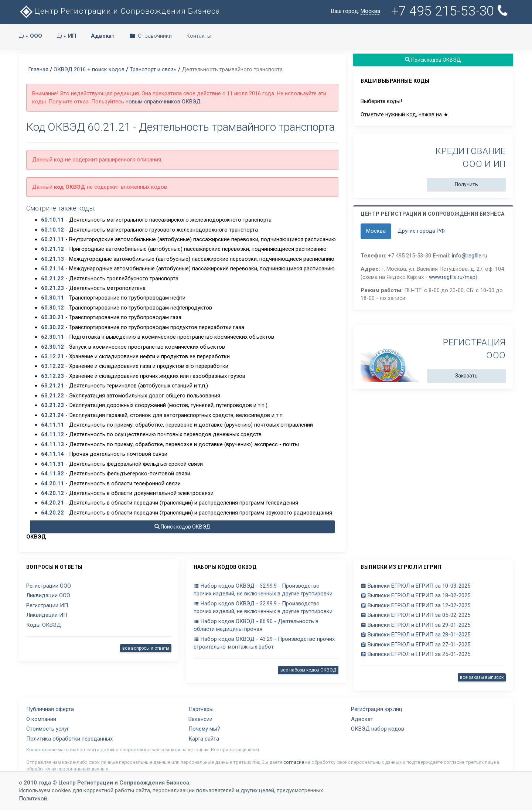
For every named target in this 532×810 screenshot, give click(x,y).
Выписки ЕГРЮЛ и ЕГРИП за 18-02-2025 (415, 595)
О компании (41, 719)
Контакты (199, 36)
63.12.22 (52, 366)
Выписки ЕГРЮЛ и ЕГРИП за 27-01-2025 (415, 645)
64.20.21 (52, 503)
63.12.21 (52, 356)
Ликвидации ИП (47, 615)
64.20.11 (52, 483)
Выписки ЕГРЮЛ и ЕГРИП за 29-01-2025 (415, 625)
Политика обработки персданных (69, 739)
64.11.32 (52, 474)
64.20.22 (52, 513)
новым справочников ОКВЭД (163, 102)
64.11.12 (52, 434)
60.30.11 (52, 298)
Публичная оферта (50, 709)
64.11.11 (52, 425)
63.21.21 (52, 386)
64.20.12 (52, 493)
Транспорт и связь (153, 69)
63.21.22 (52, 396)
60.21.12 (52, 249)
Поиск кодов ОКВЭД (183, 527)
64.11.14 (52, 454)
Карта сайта (204, 739)
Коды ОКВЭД (44, 625)
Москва (376, 231)
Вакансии (200, 719)
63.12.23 (52, 376)
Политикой (33, 799)
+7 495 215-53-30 (451, 11)
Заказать (466, 376)
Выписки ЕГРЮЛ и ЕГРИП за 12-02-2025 (415, 605)
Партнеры (201, 709)
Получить (466, 184)
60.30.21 (52, 317)
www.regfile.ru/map (452, 277)
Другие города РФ (421, 231)
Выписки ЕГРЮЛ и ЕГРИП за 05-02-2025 (415, 615)
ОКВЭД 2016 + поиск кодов (89, 69)
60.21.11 (52, 239)
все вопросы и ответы (146, 648)
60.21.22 (52, 278)
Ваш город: (356, 11)
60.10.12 (52, 230)
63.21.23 (52, 405)
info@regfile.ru (470, 256)
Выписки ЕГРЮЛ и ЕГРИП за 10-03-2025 (415, 586)
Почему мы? (204, 729)
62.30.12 (52, 347)
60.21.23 (52, 288)
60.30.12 (52, 308)
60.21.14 (52, 269)
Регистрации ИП (47, 605)
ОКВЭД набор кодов (378, 729)
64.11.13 (52, 444)
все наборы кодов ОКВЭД (308, 670)
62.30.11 (52, 337)
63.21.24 (52, 415)
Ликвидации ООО (48, 595)
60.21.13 (52, 259)
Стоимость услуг (48, 729)
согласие (294, 762)
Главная (38, 69)
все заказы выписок (482, 677)
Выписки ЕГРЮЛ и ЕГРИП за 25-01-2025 (415, 654)
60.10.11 (52, 220)
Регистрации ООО (49, 586)
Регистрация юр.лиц (377, 709)
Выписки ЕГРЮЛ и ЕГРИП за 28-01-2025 (415, 635)
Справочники (151, 36)
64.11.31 (52, 464)
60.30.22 (52, 327)
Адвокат (362, 719)
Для (30, 36)
